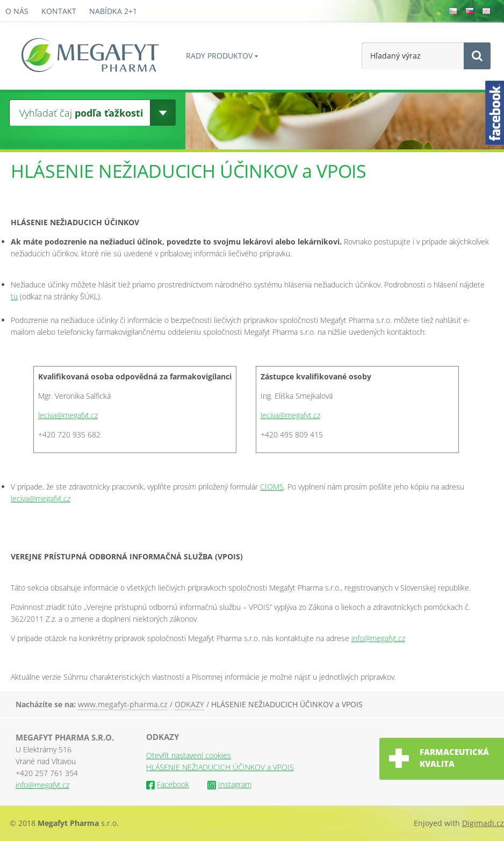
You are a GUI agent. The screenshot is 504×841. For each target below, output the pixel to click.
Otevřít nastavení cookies (189, 755)
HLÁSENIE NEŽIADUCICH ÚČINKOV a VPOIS (287, 704)
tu (14, 296)
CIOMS (272, 487)
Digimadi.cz (483, 823)
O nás (17, 11)
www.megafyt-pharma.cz (123, 704)
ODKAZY (189, 704)
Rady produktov (219, 56)
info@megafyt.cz (378, 638)
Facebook (168, 784)
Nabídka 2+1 (113, 11)
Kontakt (59, 11)
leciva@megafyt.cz (68, 415)
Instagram (229, 784)
